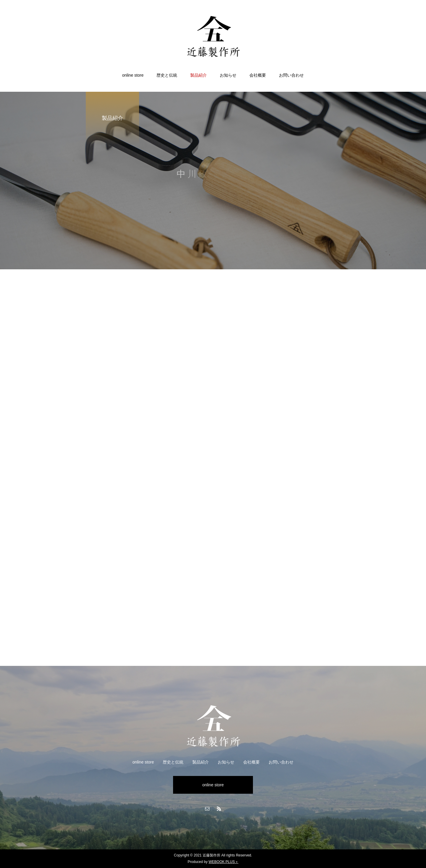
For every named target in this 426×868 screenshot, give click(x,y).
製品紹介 (199, 75)
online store (133, 75)
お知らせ (228, 75)
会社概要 (258, 75)
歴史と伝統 (167, 75)
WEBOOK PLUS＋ (224, 862)
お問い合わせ (291, 75)
